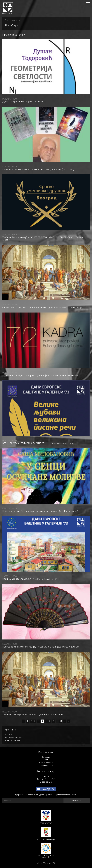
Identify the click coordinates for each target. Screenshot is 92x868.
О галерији (46, 757)
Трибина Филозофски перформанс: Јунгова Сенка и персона (33, 715)
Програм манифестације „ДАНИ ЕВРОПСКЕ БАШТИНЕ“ (30, 579)
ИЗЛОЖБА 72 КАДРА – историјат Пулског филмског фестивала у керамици (40, 375)
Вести (46, 776)
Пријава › (76, 801)
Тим (46, 760)
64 (61, 721)
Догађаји (17, 20)
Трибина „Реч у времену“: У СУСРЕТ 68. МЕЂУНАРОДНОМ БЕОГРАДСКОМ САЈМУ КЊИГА (43, 239)
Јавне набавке (46, 765)
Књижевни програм (13, 737)
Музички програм (12, 740)
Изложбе (9, 735)
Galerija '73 (46, 789)
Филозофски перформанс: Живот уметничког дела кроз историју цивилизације (42, 308)
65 (65, 721)
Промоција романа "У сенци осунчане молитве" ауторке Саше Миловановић (40, 511)
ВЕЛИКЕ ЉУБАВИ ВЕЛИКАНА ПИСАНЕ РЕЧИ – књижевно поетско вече (38, 443)
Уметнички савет (46, 763)
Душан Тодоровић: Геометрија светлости (23, 102)
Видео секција (46, 782)
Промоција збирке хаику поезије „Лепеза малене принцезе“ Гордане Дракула (41, 647)
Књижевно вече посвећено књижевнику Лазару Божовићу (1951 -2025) (38, 169)
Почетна (8, 20)
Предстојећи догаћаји (46, 779)
